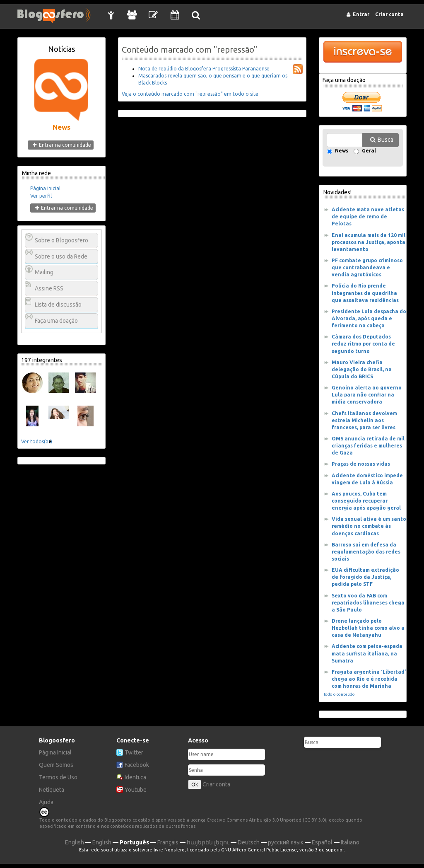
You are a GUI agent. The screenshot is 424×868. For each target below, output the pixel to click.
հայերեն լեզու (208, 842)
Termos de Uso (58, 777)
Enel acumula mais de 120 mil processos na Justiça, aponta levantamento (369, 242)
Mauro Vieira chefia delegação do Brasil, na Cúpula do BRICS (362, 369)
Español (322, 842)
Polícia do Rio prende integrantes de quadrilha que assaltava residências (365, 293)
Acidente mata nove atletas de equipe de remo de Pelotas (368, 216)
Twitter (134, 752)
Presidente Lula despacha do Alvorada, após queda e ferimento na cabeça (369, 318)
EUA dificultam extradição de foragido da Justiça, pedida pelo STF (365, 577)
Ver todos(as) (37, 441)
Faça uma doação (56, 321)
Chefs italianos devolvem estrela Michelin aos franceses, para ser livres (364, 420)
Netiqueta (52, 790)
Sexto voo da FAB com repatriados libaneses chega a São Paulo (368, 603)
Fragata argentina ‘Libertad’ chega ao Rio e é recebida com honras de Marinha (369, 679)
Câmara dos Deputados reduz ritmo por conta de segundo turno (363, 344)
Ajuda (46, 802)
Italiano (350, 842)
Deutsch (249, 842)
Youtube (136, 790)
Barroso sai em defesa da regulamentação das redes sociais (366, 552)
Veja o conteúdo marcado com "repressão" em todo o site (190, 94)
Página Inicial (55, 752)
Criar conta (216, 784)
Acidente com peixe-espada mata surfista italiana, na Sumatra (367, 653)
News (342, 151)
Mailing (44, 272)
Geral (369, 151)
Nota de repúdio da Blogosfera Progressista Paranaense (204, 69)
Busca (385, 140)
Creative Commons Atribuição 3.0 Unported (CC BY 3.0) (266, 820)
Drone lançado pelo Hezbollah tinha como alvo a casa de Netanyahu (368, 628)
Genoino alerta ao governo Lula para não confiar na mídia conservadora (367, 395)
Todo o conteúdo (339, 694)
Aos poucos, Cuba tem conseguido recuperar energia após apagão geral (366, 501)
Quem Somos (56, 765)
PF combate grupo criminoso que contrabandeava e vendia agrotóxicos (367, 267)
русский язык (286, 842)
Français (168, 842)
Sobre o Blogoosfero (61, 240)
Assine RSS (49, 288)
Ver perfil (41, 196)
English (75, 842)
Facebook (137, 765)
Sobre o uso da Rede (61, 256)
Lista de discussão (58, 305)
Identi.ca (135, 777)
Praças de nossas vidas (361, 464)
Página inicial (45, 188)
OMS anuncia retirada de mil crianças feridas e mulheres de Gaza (368, 446)
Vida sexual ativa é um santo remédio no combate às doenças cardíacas (369, 526)
